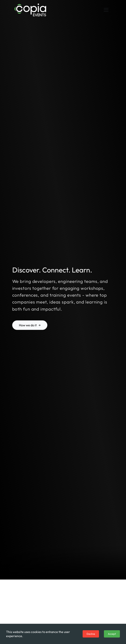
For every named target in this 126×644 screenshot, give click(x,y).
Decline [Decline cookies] (91, 634)
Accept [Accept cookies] (112, 634)
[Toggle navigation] (106, 10)
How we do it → (30, 325)
